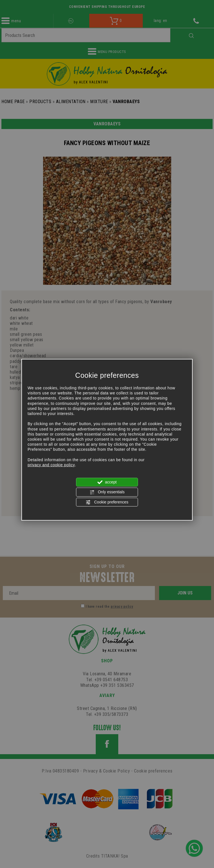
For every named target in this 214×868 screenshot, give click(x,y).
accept (107, 482)
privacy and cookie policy (51, 465)
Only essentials (107, 492)
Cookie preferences (107, 502)
